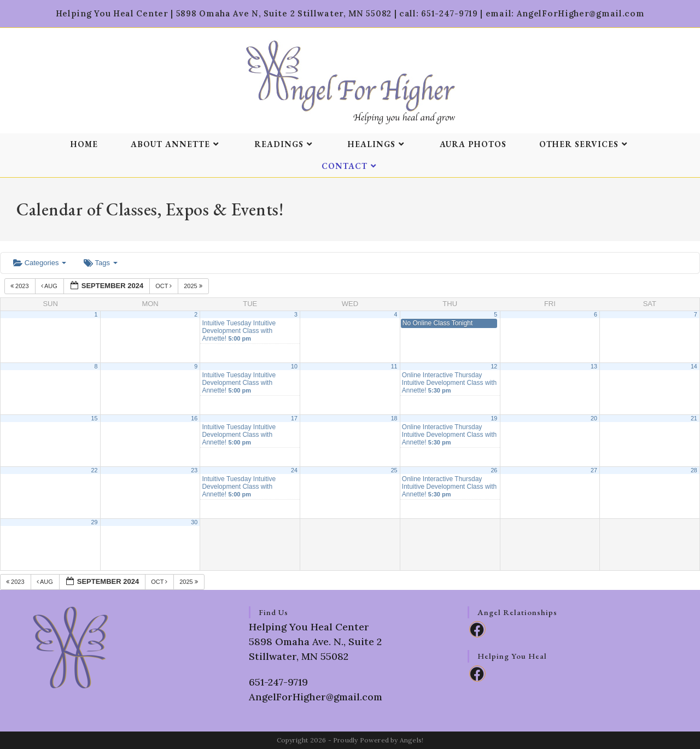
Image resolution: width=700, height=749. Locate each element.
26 (494, 470)
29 (95, 522)
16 (194, 418)
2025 (194, 286)
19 (494, 418)
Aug (50, 286)
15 (95, 418)
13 (594, 366)
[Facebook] (477, 629)
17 (294, 418)
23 (194, 470)
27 (594, 470)
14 (694, 366)
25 (394, 470)
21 (694, 418)
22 (95, 470)
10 (294, 366)
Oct (164, 286)
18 (394, 418)
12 (494, 366)
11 (394, 366)
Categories (40, 263)
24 (294, 470)
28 (694, 470)
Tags (100, 263)
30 (194, 522)
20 (594, 418)
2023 (21, 286)
